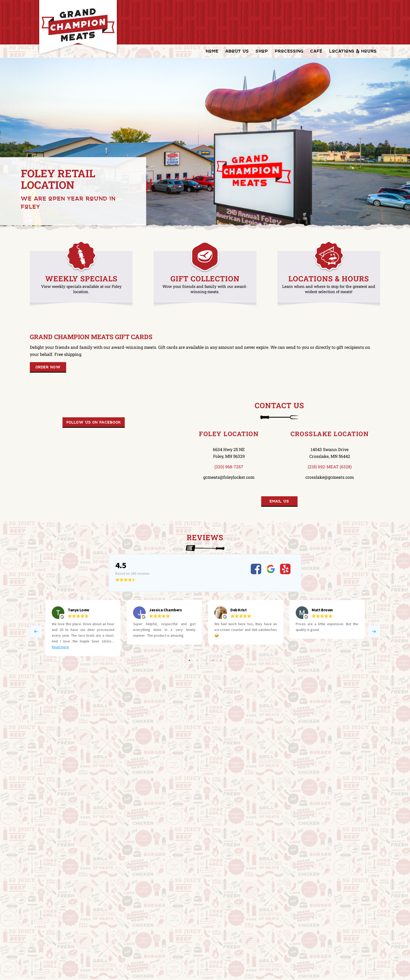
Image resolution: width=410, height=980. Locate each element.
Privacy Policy (41, 945)
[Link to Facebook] (376, 972)
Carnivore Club (42, 917)
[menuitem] (212, 51)
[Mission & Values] (52, 791)
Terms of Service (43, 936)
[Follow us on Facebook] (94, 423)
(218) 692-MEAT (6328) (330, 467)
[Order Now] (48, 367)
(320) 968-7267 (229, 467)
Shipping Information (47, 926)
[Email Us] (279, 502)
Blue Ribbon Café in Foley (62, 767)
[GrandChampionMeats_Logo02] (78, 27)
